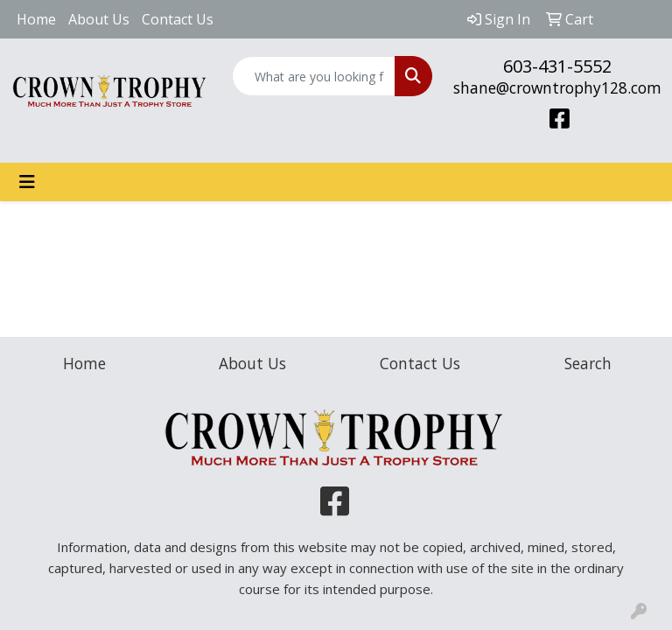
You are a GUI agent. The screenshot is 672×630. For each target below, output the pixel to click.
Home (36, 19)
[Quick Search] (314, 76)
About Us (99, 19)
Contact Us (178, 19)
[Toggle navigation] (27, 182)
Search (588, 363)
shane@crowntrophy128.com (557, 87)
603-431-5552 (557, 66)
